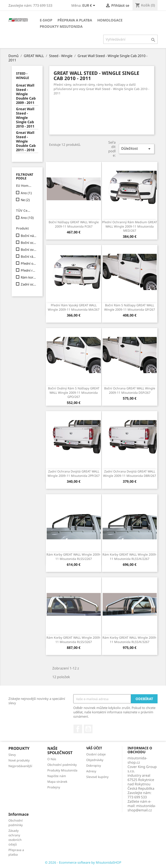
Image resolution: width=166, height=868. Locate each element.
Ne (25, 200)
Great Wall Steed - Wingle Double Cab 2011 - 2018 (26, 141)
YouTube (88, 729)
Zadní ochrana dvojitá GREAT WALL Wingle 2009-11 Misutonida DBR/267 (130, 473)
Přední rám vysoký (29, 270)
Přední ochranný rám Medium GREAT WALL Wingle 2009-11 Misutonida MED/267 (130, 226)
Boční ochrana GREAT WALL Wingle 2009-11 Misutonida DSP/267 (130, 390)
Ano (26, 193)
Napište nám (57, 776)
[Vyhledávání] (130, 39)
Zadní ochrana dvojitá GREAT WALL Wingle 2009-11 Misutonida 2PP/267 (74, 473)
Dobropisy (94, 765)
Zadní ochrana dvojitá (29, 284)
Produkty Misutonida (61, 26)
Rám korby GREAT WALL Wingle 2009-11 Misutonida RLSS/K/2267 (130, 557)
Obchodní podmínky (62, 765)
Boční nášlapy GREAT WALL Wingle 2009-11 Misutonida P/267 (74, 224)
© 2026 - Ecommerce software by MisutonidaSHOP (83, 862)
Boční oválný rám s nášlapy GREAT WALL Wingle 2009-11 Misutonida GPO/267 (74, 393)
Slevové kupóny (97, 777)
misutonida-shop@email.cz (142, 808)
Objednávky (95, 760)
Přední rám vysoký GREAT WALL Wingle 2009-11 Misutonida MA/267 (74, 307)
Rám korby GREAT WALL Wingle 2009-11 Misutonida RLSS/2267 (74, 557)
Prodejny (54, 787)
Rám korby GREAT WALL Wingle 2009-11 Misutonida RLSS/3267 (74, 640)
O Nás (52, 759)
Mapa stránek (57, 782)
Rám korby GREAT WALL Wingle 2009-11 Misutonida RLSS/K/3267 (130, 640)
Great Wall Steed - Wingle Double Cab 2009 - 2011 (26, 94)
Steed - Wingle (22, 75)
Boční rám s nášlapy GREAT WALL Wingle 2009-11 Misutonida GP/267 (130, 307)
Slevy (12, 755)
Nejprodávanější (20, 766)
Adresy (91, 771)
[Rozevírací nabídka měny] (89, 6)
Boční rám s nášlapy (29, 256)
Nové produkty (19, 760)
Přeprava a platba (75, 20)
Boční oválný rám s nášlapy (29, 249)
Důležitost (137, 149)
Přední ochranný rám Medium (29, 263)
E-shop (46, 20)
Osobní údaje (96, 754)
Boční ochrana (29, 243)
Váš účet (94, 748)
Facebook (78, 729)
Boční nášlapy (29, 236)
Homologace (110, 20)
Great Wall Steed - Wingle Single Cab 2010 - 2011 (25, 118)
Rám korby (29, 277)
